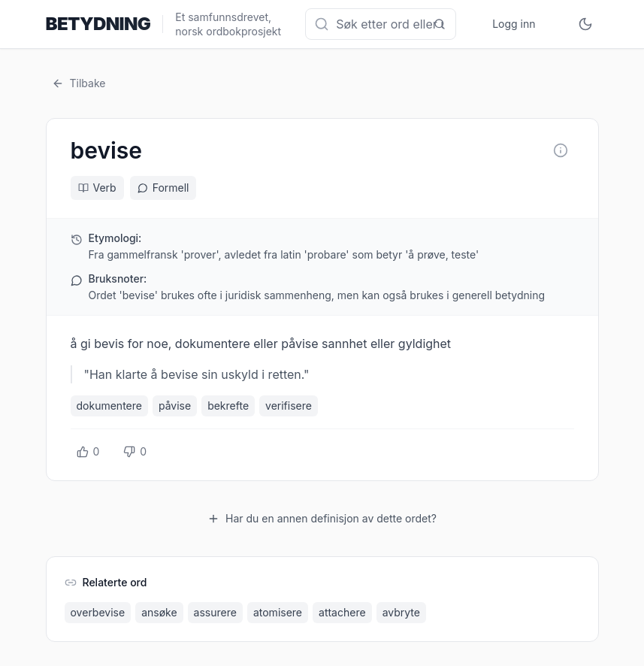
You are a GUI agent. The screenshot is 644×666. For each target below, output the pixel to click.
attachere (342, 612)
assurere (215, 612)
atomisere (278, 612)
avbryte (401, 612)
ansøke (159, 612)
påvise (175, 406)
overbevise (98, 612)
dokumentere (109, 406)
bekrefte (228, 406)
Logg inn (514, 24)
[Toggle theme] (585, 24)
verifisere (289, 406)
